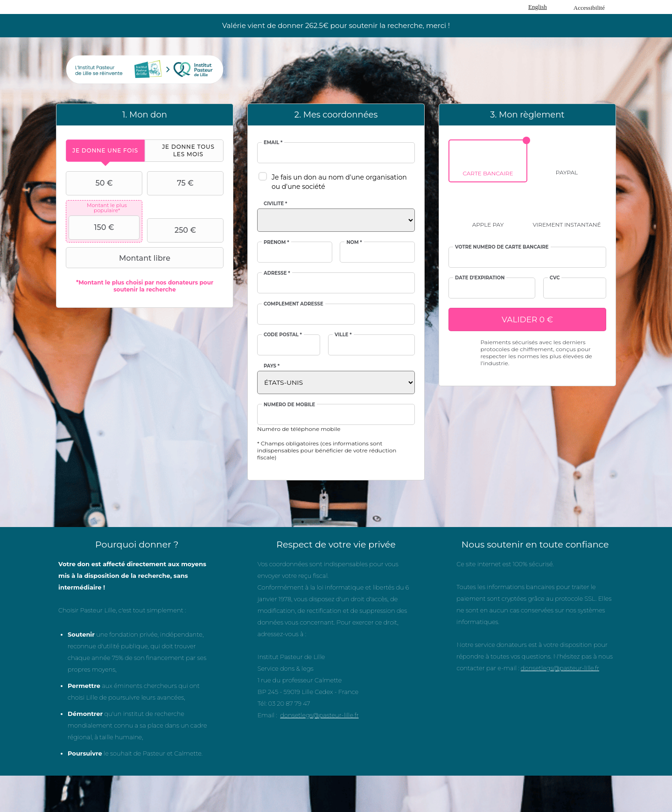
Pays (272, 366)
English (538, 7)
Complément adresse (294, 304)
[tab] (105, 150)
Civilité (275, 204)
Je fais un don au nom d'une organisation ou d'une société (339, 182)
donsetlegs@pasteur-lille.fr (319, 715)
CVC (555, 278)
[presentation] (105, 150)
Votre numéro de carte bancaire (502, 247)
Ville (343, 335)
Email (273, 143)
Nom (354, 243)
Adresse (277, 273)
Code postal (283, 335)
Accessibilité (589, 8)
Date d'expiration (480, 278)
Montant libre (119, 258)
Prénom (276, 243)
